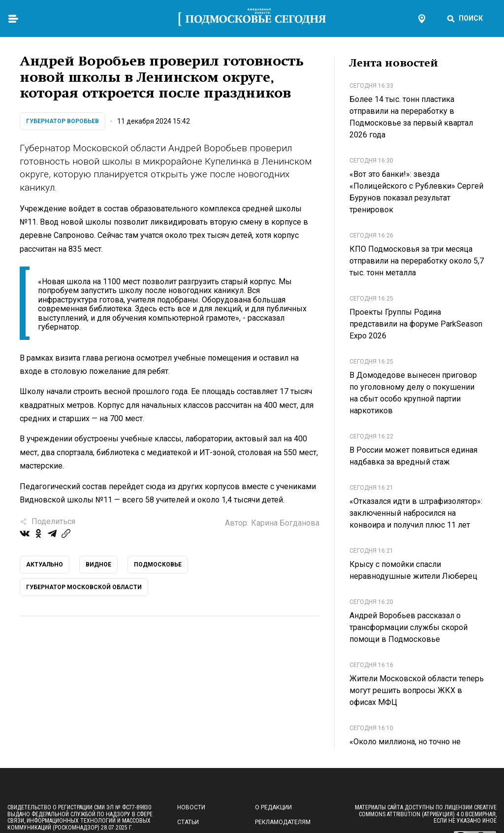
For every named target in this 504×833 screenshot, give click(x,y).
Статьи (188, 822)
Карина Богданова (285, 523)
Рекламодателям (283, 822)
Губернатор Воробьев (63, 121)
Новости (191, 807)
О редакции (273, 807)
